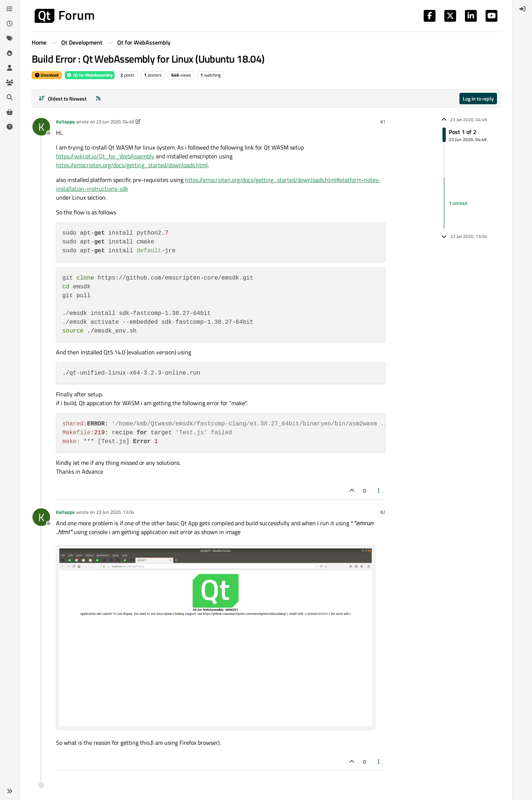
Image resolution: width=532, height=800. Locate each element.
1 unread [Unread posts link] (458, 203)
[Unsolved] (10, 127)
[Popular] (10, 53)
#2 (383, 512)
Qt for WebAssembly (90, 75)
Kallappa (65, 122)
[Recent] (10, 24)
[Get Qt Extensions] (10, 112)
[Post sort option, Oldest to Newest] (62, 99)
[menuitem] (522, 9)
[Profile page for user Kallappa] (41, 127)
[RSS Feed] (98, 99)
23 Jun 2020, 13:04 (115, 512)
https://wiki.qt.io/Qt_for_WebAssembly (105, 156)
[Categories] (10, 9)
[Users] (10, 68)
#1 (383, 122)
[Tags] (10, 38)
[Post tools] (379, 490)
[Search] (10, 97)
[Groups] (10, 83)
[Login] (522, 9)
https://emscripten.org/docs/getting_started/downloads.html (132, 165)
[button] (10, 791)
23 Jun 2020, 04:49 (115, 122)
